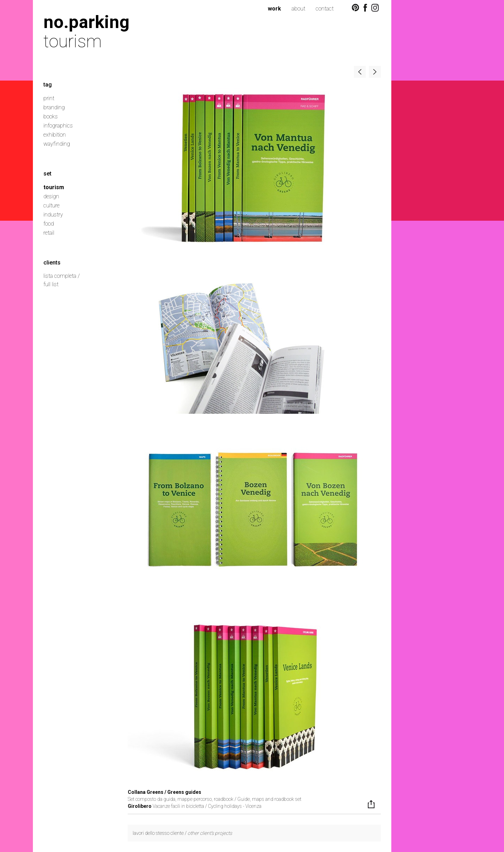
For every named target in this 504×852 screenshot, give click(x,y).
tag (48, 85)
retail (49, 233)
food (49, 224)
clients (52, 263)
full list (51, 284)
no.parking (86, 22)
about (298, 9)
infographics (58, 126)
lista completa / (62, 276)
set (47, 174)
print (49, 98)
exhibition (55, 135)
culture (51, 205)
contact (325, 9)
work (274, 9)
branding (54, 107)
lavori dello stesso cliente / (182, 833)
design (51, 196)
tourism (54, 187)
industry (53, 215)
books (51, 116)
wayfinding (57, 144)
